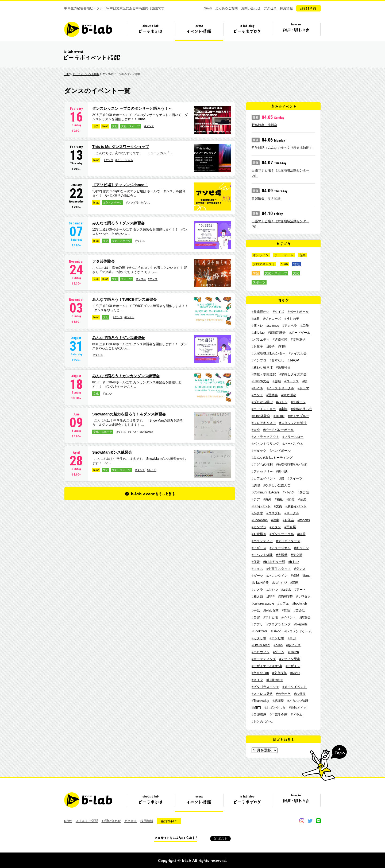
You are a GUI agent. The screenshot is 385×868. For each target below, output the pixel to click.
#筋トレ (257, 326)
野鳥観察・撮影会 (264, 125)
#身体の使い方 (301, 409)
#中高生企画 (278, 715)
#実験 (283, 409)
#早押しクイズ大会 (293, 374)
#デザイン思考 (290, 659)
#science (273, 326)
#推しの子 (292, 319)
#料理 (282, 347)
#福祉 (279, 499)
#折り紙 (282, 472)
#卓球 (295, 576)
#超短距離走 (277, 333)
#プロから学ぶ (262, 402)
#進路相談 (280, 340)
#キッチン (301, 548)
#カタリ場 (259, 638)
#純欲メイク (298, 708)
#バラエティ (261, 340)
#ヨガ (292, 638)
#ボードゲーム (300, 333)
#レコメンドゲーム (298, 631)
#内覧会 (305, 617)
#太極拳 (282, 555)
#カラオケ (283, 694)
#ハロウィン (261, 652)
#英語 (286, 610)
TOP (67, 74)
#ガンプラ (259, 527)
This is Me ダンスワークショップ (121, 147)
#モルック (259, 451)
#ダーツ (257, 576)
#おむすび (280, 583)
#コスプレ (274, 513)
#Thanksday (260, 701)
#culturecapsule (263, 604)
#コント (257, 395)
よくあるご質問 (226, 8)
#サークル (292, 513)
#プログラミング (278, 624)
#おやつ (272, 590)
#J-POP (133, 432)
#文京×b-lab (260, 673)
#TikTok (279, 416)
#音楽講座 (259, 715)
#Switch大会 (260, 381)
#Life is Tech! (261, 645)
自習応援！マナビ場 (266, 198)
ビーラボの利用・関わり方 (296, 31)
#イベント (289, 617)
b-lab (105, 126)
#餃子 (270, 347)
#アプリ (257, 624)
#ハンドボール (280, 451)
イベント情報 (199, 31)
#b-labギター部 (274, 562)
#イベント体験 (262, 555)
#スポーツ (298, 402)
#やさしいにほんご (277, 485)
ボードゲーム (284, 255)
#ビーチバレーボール (278, 430)
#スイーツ (295, 478)
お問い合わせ (251, 8)
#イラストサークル (281, 388)
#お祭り (300, 694)
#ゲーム (278, 652)
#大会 (256, 430)
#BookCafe (259, 631)
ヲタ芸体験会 (103, 261)
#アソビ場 (132, 203)
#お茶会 (288, 520)
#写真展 (290, 527)
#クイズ (278, 312)
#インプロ (259, 360)
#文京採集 (280, 673)
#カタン (275, 527)
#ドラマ (303, 388)
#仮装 (256, 562)
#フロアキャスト (264, 423)
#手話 (256, 610)
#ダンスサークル (282, 534)
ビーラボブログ (248, 31)
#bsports (304, 520)
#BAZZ (276, 631)
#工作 (305, 326)
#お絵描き (259, 534)
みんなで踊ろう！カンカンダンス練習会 (126, 376)
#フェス (257, 569)
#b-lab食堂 (271, 610)
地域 (297, 264)
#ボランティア (262, 541)
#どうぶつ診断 (298, 701)
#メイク (257, 680)
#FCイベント (261, 506)
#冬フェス (293, 645)
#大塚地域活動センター (269, 353)
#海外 (267, 499)
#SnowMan (146, 432)
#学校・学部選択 (264, 374)
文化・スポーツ (130, 126)
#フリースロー (293, 437)
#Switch (293, 652)
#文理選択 (298, 340)
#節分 (290, 499)
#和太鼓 (257, 597)
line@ (318, 821)
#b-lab (278, 645)
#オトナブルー (299, 416)
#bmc (306, 576)
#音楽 (302, 499)
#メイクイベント (294, 687)
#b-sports (301, 624)
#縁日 (256, 319)
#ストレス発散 (262, 694)
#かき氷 (257, 513)
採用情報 (286, 8)
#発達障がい (261, 312)
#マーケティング (264, 659)
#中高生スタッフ (278, 569)
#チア (256, 499)
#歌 (305, 381)
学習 (256, 273)
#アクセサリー (262, 472)
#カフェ (283, 604)
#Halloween (275, 680)
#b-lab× (294, 562)
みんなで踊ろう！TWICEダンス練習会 (124, 299)
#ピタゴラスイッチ (265, 687)
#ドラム (297, 715)
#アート (300, 590)
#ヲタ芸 (141, 279)
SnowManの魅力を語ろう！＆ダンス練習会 (129, 414)
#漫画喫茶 (285, 597)
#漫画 (294, 583)
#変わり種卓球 (262, 367)
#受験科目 (283, 367)
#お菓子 (257, 347)
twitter (310, 821)
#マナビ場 (270, 617)
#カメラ (257, 590)
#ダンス (149, 126)
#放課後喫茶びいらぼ (291, 465)
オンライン (261, 255)
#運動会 (272, 395)
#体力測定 (289, 395)
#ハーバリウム (293, 444)
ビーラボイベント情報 (86, 74)
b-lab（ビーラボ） (88, 29)
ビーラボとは (151, 31)
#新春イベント (296, 506)
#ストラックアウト (265, 437)
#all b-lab (258, 333)
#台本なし (277, 360)
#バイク (289, 492)
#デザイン (293, 666)
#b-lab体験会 (261, 416)
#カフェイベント (264, 478)
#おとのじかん (262, 722)
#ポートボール (298, 312)
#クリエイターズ (288, 541)
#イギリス (259, 548)
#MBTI (256, 708)
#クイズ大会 (298, 353)
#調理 (256, 485)
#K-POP (130, 317)
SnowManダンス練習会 (112, 452)
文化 (115, 126)
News (208, 8)
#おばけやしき (275, 708)
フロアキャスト (264, 264)
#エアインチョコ (264, 409)
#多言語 (303, 492)
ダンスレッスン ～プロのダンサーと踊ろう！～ (132, 108)
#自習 (256, 617)
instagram (302, 821)
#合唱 (277, 381)
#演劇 (275, 520)
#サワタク (303, 597)
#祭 (282, 478)
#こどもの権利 (262, 465)
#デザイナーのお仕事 (267, 666)
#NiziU (295, 673)
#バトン (282, 402)
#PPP (270, 597)
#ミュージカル (124, 160)
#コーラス (292, 381)
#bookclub (300, 604)
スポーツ (126, 279)
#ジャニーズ (272, 319)
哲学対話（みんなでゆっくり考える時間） (282, 148)
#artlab (286, 590)
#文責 (278, 506)
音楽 (96, 126)
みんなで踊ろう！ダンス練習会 (118, 223)
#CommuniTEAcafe (265, 492)
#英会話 (299, 610)
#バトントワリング (265, 444)
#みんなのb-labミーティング (272, 458)
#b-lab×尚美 (260, 583)
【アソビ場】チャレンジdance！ (120, 185)
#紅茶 (301, 534)
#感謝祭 (278, 701)
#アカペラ (290, 326)
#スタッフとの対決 (293, 423)
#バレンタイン (277, 576)
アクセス (270, 8)
